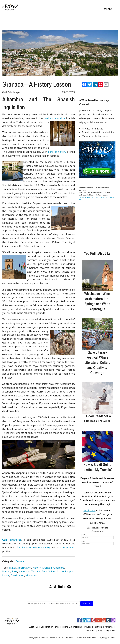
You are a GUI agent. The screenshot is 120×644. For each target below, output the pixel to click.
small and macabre (54, 117)
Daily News (110, 629)
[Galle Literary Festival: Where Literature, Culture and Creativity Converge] (97, 333)
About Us (34, 626)
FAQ (100, 629)
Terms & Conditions (72, 626)
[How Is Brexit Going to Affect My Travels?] (97, 445)
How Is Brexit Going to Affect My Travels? (97, 466)
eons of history (57, 151)
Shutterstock (67, 546)
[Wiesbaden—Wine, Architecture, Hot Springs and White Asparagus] (97, 274)
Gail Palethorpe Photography (33, 546)
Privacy (88, 626)
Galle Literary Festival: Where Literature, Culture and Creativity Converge (97, 361)
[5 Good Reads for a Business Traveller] (97, 397)
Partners (98, 626)
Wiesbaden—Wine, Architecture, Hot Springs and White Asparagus (97, 300)
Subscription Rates (50, 626)
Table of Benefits (85, 196)
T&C (92, 196)
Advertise (90, 629)
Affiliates (109, 626)
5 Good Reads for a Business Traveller (97, 417)
